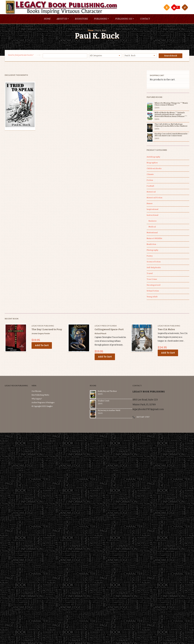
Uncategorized (154, 286)
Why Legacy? (38, 390)
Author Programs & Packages (45, 394)
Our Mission (38, 382)
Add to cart (42, 346)
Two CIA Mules (166, 330)
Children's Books (154, 169)
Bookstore (81, 20)
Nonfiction (151, 245)
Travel (150, 274)
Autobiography (153, 158)
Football (150, 187)
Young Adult (152, 297)
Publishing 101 (125, 20)
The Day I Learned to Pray (47, 330)
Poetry (150, 257)
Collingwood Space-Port (109, 330)
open (185, 7)
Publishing (101, 20)
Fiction (150, 181)
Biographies (152, 163)
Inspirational (153, 210)
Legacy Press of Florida (106, 326)
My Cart (174, 7)
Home (47, 20)
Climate (150, 175)
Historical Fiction (154, 198)
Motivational (152, 233)
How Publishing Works (42, 386)
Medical (152, 227)
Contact (145, 20)
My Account (167, 7)
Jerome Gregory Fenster (41, 334)
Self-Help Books (154, 268)
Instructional (153, 216)
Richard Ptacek (100, 334)
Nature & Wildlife (154, 239)
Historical (151, 192)
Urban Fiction (153, 292)
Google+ (51, 398)
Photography (152, 251)
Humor (150, 204)
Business (153, 222)
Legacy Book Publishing (43, 326)
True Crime (152, 280)
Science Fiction (154, 262)
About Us (63, 20)
